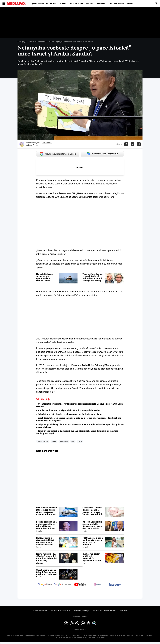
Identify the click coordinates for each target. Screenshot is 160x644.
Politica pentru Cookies (61, 611)
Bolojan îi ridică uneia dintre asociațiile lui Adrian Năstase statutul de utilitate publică (46, 525)
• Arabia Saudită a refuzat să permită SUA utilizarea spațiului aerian (68, 410)
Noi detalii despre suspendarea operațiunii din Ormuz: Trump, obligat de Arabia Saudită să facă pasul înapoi (46, 277)
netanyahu (64, 441)
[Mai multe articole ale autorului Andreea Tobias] (22, 144)
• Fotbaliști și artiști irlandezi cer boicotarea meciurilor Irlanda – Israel (69, 414)
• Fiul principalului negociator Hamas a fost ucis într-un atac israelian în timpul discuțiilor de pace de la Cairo (80, 426)
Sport (130, 3)
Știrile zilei (38, 3)
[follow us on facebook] (115, 585)
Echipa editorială (40, 611)
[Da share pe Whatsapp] (139, 144)
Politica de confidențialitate (105, 611)
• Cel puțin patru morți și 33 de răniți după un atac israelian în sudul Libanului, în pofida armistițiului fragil (77, 432)
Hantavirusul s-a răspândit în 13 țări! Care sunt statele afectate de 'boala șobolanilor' (45, 541)
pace (80, 441)
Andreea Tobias (32, 145)
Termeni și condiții (82, 611)
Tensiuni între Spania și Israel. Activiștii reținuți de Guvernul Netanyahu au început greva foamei (93, 277)
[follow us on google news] (45, 585)
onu (73, 441)
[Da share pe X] (132, 144)
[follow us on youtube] (80, 585)
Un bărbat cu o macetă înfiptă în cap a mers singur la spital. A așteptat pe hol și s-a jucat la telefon (47, 511)
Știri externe (76, 3)
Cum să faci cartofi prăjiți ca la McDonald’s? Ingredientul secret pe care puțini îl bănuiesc (93, 557)
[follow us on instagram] (97, 585)
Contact (124, 611)
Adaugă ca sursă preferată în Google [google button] (58, 154)
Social (89, 3)
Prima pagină (22, 42)
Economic (52, 3)
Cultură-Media (117, 3)
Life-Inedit (101, 3)
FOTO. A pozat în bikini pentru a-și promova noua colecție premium (93, 541)
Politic (63, 3)
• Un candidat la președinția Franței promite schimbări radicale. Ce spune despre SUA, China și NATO (80, 405)
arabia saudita (43, 441)
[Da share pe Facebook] (126, 144)
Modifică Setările (80, 617)
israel (54, 441)
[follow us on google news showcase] (62, 585)
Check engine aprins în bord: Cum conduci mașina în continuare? (47, 572)
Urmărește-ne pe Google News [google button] (102, 154)
